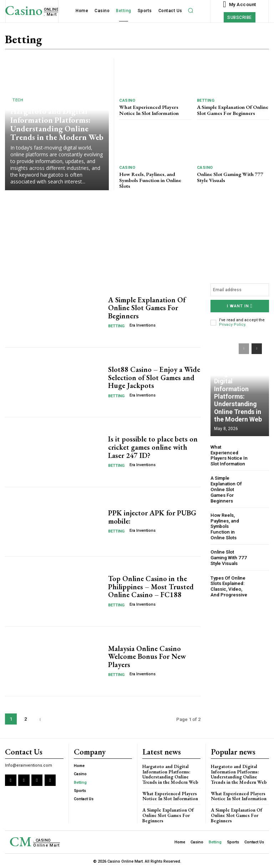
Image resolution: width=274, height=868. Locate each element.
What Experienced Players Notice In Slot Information (148, 109)
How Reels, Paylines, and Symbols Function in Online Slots (155, 176)
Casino (127, 100)
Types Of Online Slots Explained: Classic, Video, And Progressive (229, 579)
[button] (191, 10)
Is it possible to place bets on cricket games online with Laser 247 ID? (153, 447)
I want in (240, 306)
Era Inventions (143, 325)
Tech (18, 102)
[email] (240, 290)
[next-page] (40, 719)
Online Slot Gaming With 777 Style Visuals (229, 176)
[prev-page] (244, 348)
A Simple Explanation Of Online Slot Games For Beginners (232, 109)
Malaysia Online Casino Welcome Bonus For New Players (147, 656)
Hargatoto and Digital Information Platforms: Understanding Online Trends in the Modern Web (55, 125)
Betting (206, 100)
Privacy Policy (232, 325)
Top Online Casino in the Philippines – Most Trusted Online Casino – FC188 (150, 587)
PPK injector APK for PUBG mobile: (152, 517)
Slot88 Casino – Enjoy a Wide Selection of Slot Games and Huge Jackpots (153, 378)
